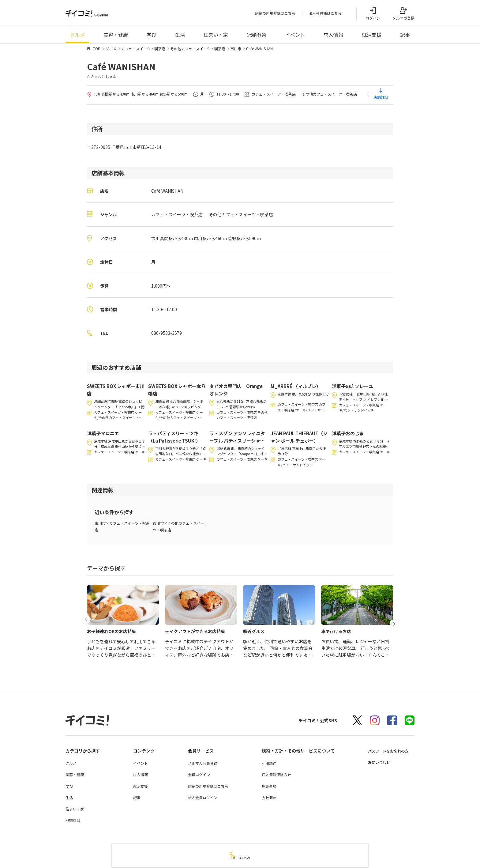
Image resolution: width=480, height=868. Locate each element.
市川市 (236, 51)
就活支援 (372, 37)
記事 (405, 37)
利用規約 (264, 765)
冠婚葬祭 (257, 37)
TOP (97, 51)
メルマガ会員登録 (199, 765)
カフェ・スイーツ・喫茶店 (143, 51)
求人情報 (333, 37)
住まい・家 (216, 37)
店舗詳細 (381, 99)
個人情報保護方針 (272, 777)
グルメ (77, 37)
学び (152, 37)
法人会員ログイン (199, 800)
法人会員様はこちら (325, 14)
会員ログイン (196, 777)
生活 (180, 37)
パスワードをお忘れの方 (385, 753)
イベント (295, 37)
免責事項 (264, 788)
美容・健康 (116, 37)
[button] (88, 613)
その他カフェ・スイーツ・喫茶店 (198, 51)
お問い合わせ (374, 764)
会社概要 (264, 800)
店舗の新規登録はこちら (275, 14)
